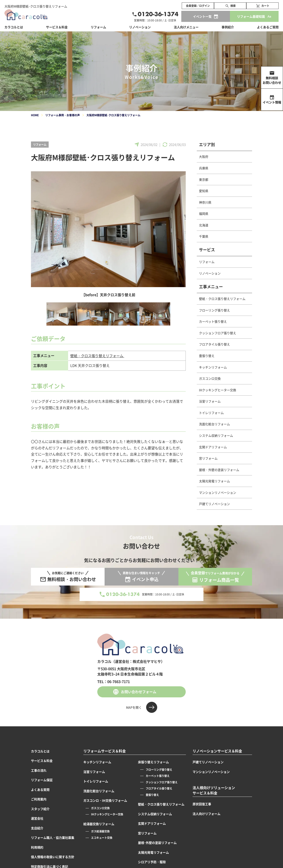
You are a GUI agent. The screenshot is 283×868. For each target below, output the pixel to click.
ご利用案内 (39, 799)
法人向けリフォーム (207, 814)
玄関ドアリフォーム (213, 447)
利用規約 (37, 847)
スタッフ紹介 (40, 809)
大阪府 (204, 156)
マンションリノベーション (218, 492)
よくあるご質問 (268, 27)
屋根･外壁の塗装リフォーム (157, 843)
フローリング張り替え (214, 310)
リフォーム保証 (42, 780)
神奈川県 (205, 202)
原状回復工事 (202, 804)
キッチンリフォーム (213, 367)
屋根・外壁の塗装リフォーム (219, 470)
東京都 (204, 179)
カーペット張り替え (213, 321)
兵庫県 (204, 168)
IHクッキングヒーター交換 (218, 390)
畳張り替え (207, 356)
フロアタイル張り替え (214, 344)
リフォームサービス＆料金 (105, 751)
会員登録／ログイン (198, 6)
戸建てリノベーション (214, 504)
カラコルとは (40, 751)
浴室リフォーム (210, 401)
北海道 (204, 225)
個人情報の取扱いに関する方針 (53, 857)
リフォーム (40, 144)
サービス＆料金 (57, 27)
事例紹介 (228, 27)
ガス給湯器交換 (100, 831)
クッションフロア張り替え (218, 333)
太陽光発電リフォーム (214, 481)
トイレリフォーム (211, 413)
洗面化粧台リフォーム (214, 424)
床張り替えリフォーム (153, 762)
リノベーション (210, 273)
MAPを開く (134, 707)
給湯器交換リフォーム (99, 824)
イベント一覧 (202, 16)
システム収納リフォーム (216, 435)
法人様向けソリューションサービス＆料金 (214, 790)
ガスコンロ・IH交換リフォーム (105, 800)
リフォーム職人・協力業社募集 (53, 837)
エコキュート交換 (102, 838)
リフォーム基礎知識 (251, 16)
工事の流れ (39, 770)
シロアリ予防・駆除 (152, 862)
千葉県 (204, 236)
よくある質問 (40, 790)
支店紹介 (37, 828)
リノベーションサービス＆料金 (217, 751)
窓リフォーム (208, 458)
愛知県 (204, 191)
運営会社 (37, 818)
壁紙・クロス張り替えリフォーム (97, 356)
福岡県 (204, 214)
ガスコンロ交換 (210, 378)
